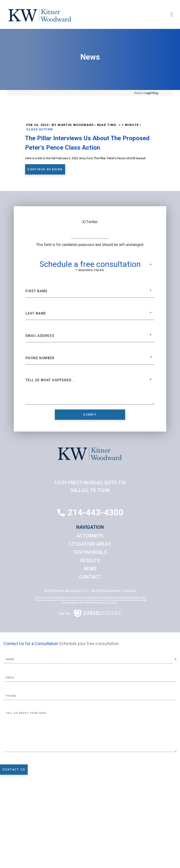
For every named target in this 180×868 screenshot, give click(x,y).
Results (90, 561)
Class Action (39, 129)
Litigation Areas (90, 544)
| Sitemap (128, 591)
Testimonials (90, 552)
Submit (90, 415)
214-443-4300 (96, 513)
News (90, 569)
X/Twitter (90, 222)
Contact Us (14, 770)
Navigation (90, 527)
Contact (90, 577)
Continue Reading (45, 169)
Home (138, 93)
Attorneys (90, 536)
